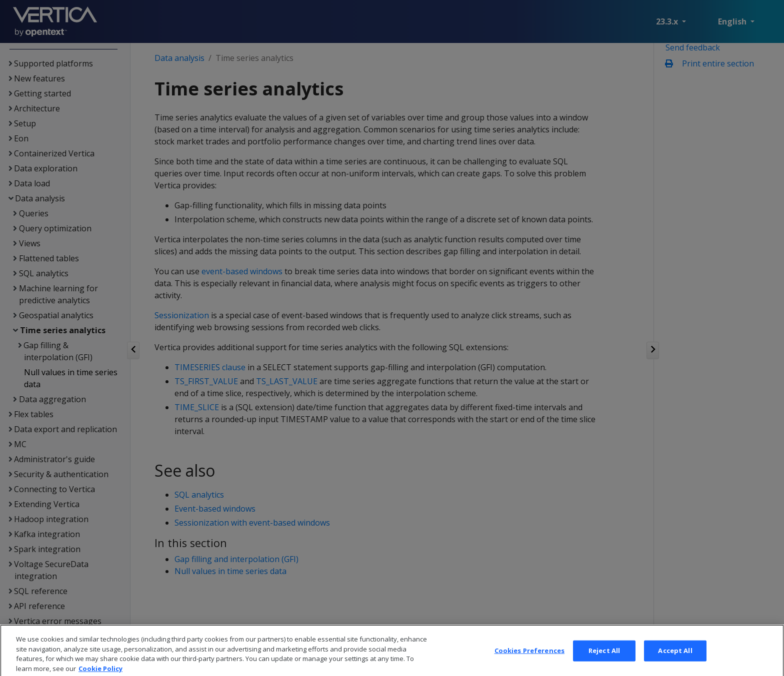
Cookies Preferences (529, 661)
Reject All (604, 661)
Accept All (675, 661)
